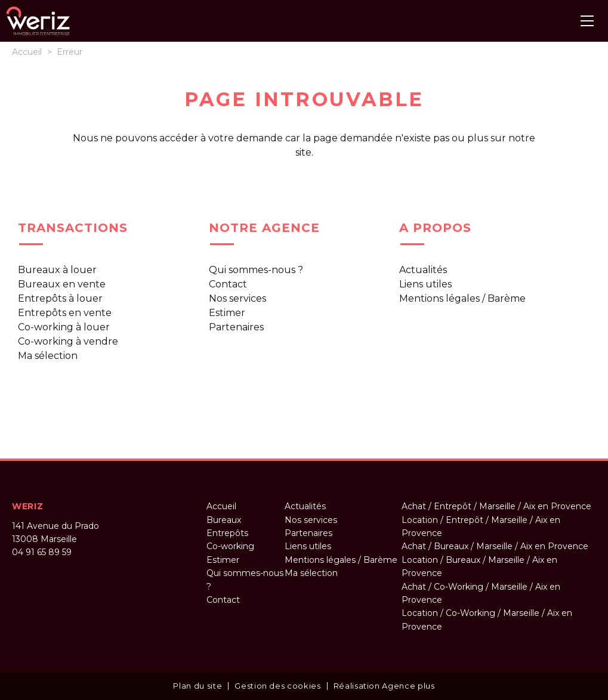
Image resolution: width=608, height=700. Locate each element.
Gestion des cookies (277, 686)
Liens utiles (425, 284)
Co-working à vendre (68, 341)
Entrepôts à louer (60, 298)
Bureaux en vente (62, 284)
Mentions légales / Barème (462, 298)
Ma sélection (48, 356)
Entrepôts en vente (65, 313)
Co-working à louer (64, 327)
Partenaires (236, 327)
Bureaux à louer (57, 270)
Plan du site (197, 686)
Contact (228, 284)
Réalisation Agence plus (384, 686)
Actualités (423, 270)
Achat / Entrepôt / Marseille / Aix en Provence (496, 506)
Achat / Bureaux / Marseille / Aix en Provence (495, 546)
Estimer (227, 313)
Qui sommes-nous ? (256, 270)
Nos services (237, 298)
